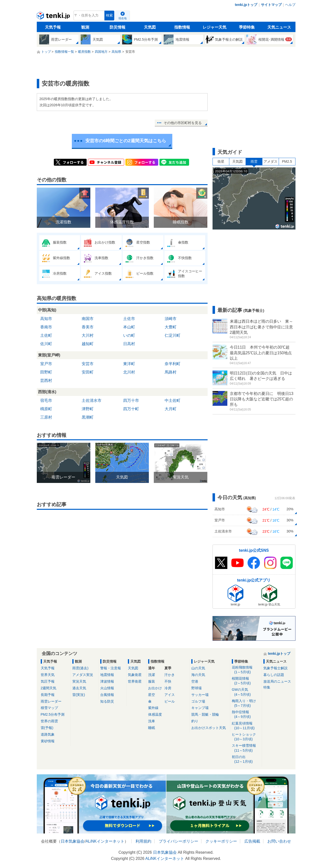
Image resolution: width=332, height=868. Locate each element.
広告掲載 (252, 841)
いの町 (129, 335)
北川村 (129, 372)
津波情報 (107, 681)
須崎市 (171, 319)
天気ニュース (279, 27)
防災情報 (117, 27)
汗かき (170, 675)
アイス (170, 695)
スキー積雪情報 (246, 748)
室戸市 (46, 364)
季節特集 (247, 27)
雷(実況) (79, 695)
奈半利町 (173, 364)
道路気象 (48, 734)
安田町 (88, 372)
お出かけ (155, 688)
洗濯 (152, 675)
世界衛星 (135, 681)
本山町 (129, 327)
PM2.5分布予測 (53, 714)
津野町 (88, 409)
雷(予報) (47, 728)
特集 (267, 687)
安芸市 (88, 364)
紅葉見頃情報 (246, 726)
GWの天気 (246, 692)
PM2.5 (287, 161)
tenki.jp (54, 17)
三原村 (46, 417)
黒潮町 (88, 417)
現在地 (123, 18)
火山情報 (107, 688)
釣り (195, 721)
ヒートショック (246, 737)
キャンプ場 (200, 708)
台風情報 (107, 695)
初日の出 (246, 759)
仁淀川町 (173, 335)
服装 (152, 681)
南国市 (88, 319)
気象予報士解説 (275, 668)
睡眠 (152, 728)
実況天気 (79, 681)
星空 (152, 695)
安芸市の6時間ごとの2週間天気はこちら (126, 141)
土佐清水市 (92, 400)
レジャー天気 (215, 27)
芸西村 (46, 381)
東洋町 (129, 364)
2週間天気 (49, 688)
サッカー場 (200, 695)
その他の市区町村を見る (183, 123)
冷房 (168, 688)
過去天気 (79, 688)
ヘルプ (290, 5)
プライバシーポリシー (178, 841)
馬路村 (171, 372)
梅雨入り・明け (246, 703)
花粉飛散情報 (246, 670)
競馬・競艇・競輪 (205, 714)
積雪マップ (49, 708)
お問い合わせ (279, 841)
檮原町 (46, 409)
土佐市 (129, 319)
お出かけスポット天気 (209, 728)
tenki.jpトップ (246, 5)
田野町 (46, 372)
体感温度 (155, 714)
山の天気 (198, 668)
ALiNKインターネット (105, 841)
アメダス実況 (83, 675)
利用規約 (143, 841)
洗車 (152, 721)
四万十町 (131, 409)
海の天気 (198, 675)
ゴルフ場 (198, 701)
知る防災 (107, 701)
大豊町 (171, 327)
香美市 (88, 327)
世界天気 (48, 675)
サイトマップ (271, 5)
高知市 (46, 319)
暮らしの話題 (274, 675)
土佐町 (46, 335)
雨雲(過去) (80, 668)
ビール (170, 701)
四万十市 (131, 400)
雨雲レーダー (51, 701)
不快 (168, 681)
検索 (109, 15)
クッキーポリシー (221, 841)
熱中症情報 (246, 715)
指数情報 (182, 27)
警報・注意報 (111, 668)
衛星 (221, 161)
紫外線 (153, 708)
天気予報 (53, 27)
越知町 (88, 344)
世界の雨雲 (49, 721)
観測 (85, 27)
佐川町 (46, 344)
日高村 (129, 344)
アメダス (271, 161)
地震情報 (107, 675)
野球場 (196, 688)
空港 (195, 681)
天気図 (150, 27)
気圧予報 (48, 681)
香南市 (46, 327)
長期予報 (48, 695)
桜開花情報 (246, 681)
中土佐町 (173, 400)
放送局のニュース (277, 681)
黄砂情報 (48, 741)
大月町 (171, 409)
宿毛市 (46, 400)
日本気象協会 (73, 841)
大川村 (88, 335)
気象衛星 (135, 675)
